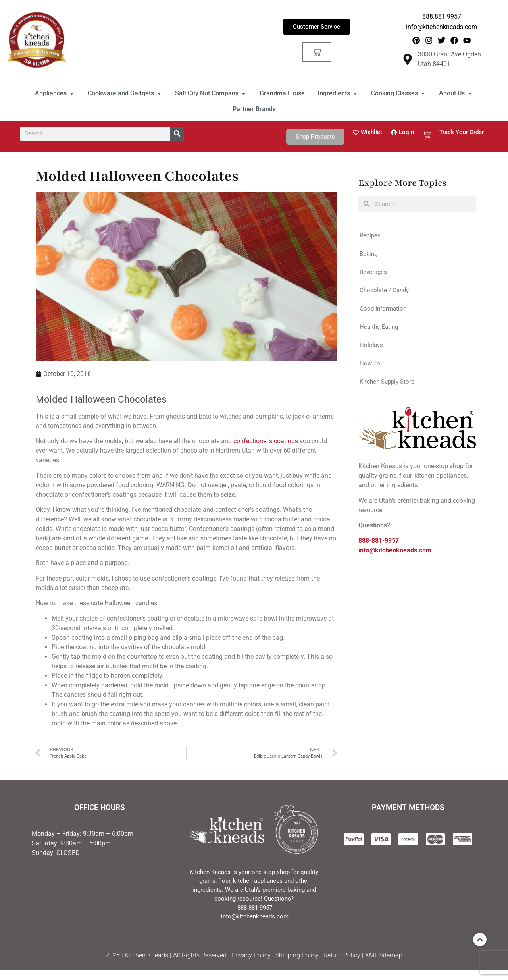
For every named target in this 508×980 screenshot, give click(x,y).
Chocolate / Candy (384, 292)
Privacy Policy (251, 957)
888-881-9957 (379, 543)
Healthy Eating (379, 329)
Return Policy (342, 957)
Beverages (373, 274)
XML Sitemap (384, 957)
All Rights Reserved (200, 957)
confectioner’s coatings (266, 443)
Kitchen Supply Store (387, 384)
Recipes (370, 237)
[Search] (177, 136)
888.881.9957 (442, 16)
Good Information (383, 311)
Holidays (371, 347)
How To (370, 365)
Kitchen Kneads (146, 957)
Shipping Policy (297, 957)
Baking (368, 256)
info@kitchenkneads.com (442, 27)
